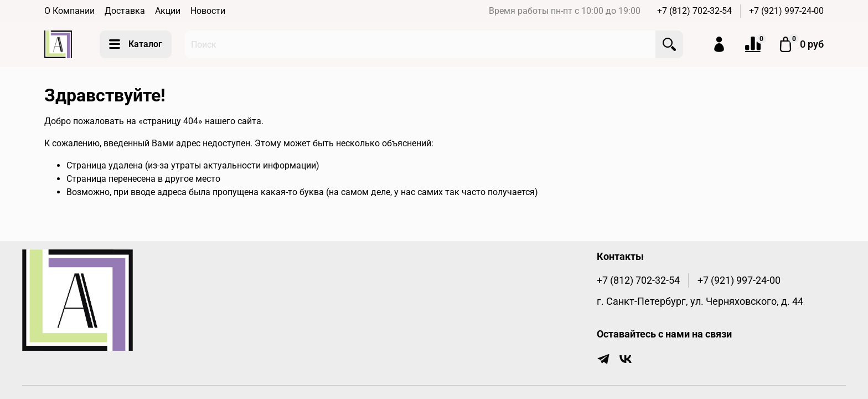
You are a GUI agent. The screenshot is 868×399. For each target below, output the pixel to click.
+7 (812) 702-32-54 (694, 11)
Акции (168, 11)
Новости (208, 11)
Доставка (125, 11)
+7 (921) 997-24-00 (786, 11)
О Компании (69, 11)
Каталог (136, 44)
